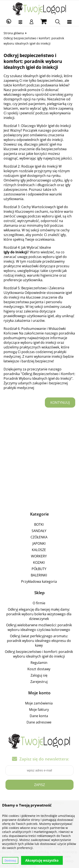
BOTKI (39, 524)
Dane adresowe (39, 722)
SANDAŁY (39, 531)
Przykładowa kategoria (39, 581)
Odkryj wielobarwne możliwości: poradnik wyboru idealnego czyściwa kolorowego (39, 627)
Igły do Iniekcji (16, 252)
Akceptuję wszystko (42, 860)
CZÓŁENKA (39, 537)
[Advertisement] (39, 461)
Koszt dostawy (39, 669)
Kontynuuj (60, 403)
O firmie (39, 603)
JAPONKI (39, 543)
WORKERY (39, 556)
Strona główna (14, 33)
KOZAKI (39, 562)
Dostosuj (10, 860)
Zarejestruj (39, 682)
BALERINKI (39, 575)
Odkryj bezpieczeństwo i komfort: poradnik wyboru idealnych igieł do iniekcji (39, 654)
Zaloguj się (39, 675)
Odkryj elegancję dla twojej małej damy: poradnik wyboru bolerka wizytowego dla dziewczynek (39, 614)
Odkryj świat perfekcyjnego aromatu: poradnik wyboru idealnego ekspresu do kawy (39, 641)
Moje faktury (39, 710)
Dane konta (39, 716)
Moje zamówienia (39, 703)
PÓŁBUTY (39, 569)
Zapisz (39, 785)
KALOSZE (39, 550)
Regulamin (39, 663)
